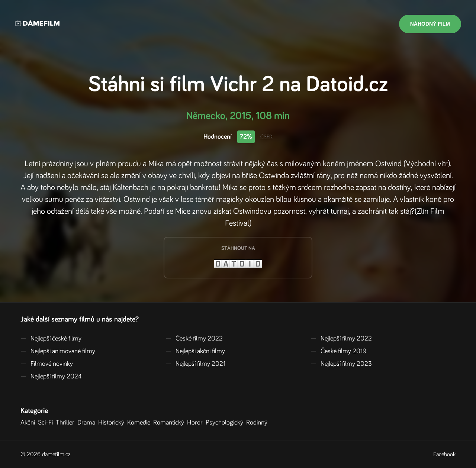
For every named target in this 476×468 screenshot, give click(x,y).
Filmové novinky (47, 364)
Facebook (444, 454)
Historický (113, 423)
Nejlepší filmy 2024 (51, 377)
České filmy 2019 (338, 351)
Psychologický (226, 423)
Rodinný (258, 423)
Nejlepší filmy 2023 (341, 364)
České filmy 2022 (194, 339)
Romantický (170, 423)
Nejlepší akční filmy (195, 351)
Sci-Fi (47, 423)
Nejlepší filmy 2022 (341, 339)
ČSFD (266, 137)
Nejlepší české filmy (51, 339)
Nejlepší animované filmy (58, 351)
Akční (29, 423)
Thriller (67, 423)
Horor (196, 423)
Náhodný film (430, 24)
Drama (88, 423)
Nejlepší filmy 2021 (195, 364)
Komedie (140, 423)
